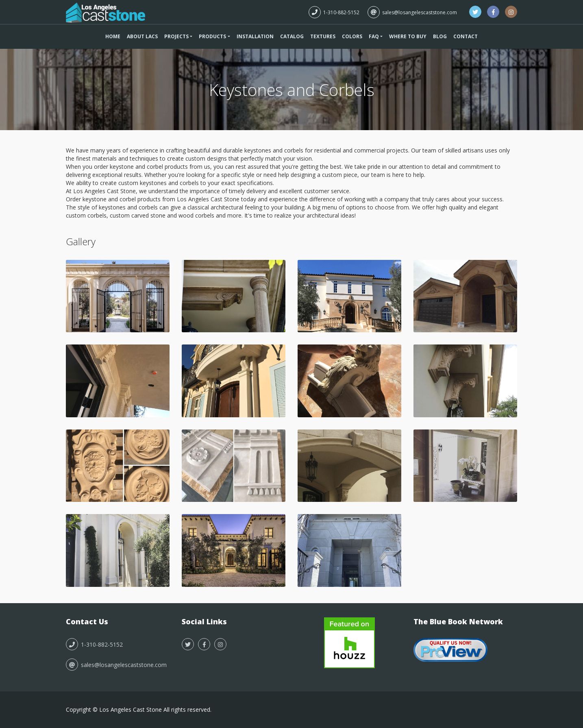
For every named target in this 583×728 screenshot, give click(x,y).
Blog (440, 36)
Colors (352, 36)
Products (212, 36)
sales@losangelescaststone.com (412, 12)
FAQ (374, 36)
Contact (466, 36)
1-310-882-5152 (334, 12)
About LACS (142, 36)
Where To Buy (408, 36)
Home (113, 36)
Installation (255, 36)
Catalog (292, 36)
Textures (323, 36)
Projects (176, 36)
